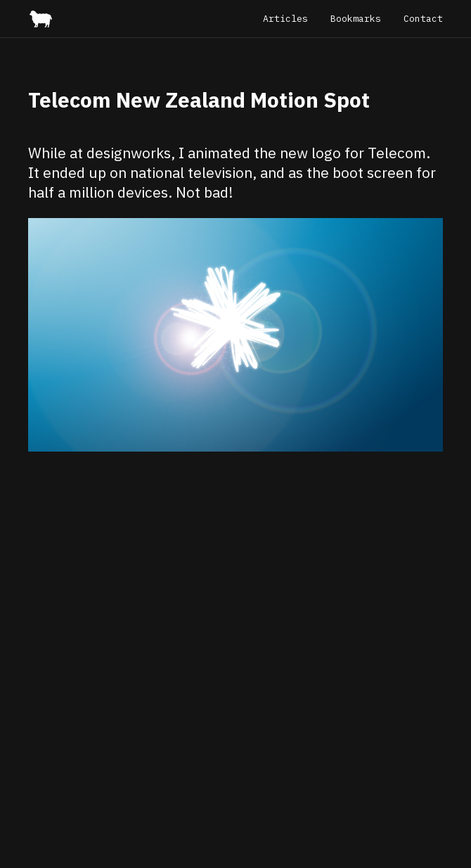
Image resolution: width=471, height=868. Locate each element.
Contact (423, 19)
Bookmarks (356, 19)
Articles (285, 19)
